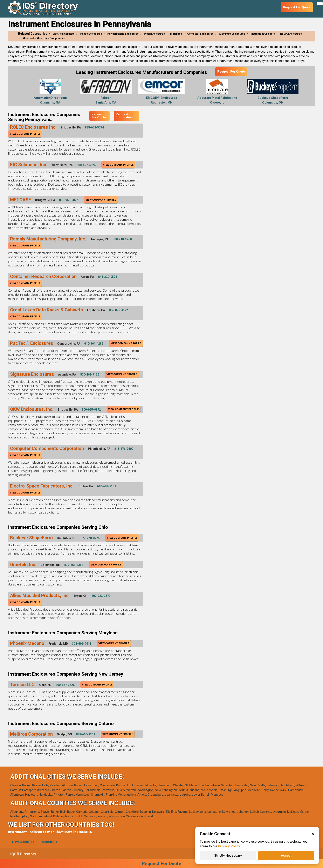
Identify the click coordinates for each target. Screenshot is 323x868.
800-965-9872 (69, 200)
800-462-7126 (90, 375)
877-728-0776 (90, 538)
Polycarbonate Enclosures (123, 34)
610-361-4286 (94, 344)
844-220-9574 (108, 277)
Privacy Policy (229, 846)
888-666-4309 (85, 734)
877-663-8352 (74, 565)
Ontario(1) (50, 842)
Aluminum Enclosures (232, 34)
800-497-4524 (86, 165)
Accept (286, 856)
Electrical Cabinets (64, 34)
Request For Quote (231, 72)
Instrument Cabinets (263, 34)
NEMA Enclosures (291, 34)
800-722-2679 (101, 596)
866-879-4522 (118, 310)
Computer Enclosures (200, 34)
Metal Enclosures (154, 34)
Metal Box (176, 34)
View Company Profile (25, 134)
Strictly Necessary (228, 856)
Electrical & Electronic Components (44, 39)
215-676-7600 (124, 449)
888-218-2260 (122, 239)
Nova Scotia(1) (23, 842)
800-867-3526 (65, 685)
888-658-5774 (94, 127)
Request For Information (125, 116)
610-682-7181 (106, 486)
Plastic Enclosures (91, 34)
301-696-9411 (82, 644)
